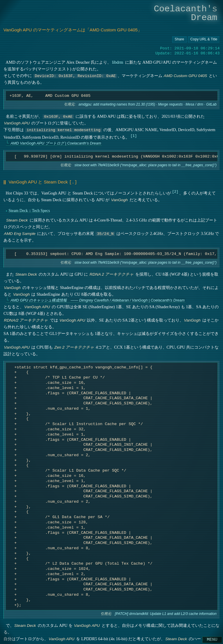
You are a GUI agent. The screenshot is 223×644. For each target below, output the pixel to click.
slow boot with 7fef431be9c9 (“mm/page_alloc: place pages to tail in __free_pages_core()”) (145, 165)
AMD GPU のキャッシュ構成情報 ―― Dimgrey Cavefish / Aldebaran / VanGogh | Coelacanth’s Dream (97, 300)
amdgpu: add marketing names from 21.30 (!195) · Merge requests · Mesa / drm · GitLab (148, 105)
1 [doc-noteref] (133, 136)
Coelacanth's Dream (186, 13)
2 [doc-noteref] (175, 191)
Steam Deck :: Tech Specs (29, 210)
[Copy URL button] (179, 40)
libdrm (117, 62)
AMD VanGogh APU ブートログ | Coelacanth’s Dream (56, 143)
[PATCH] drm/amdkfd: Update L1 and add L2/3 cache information (166, 613)
